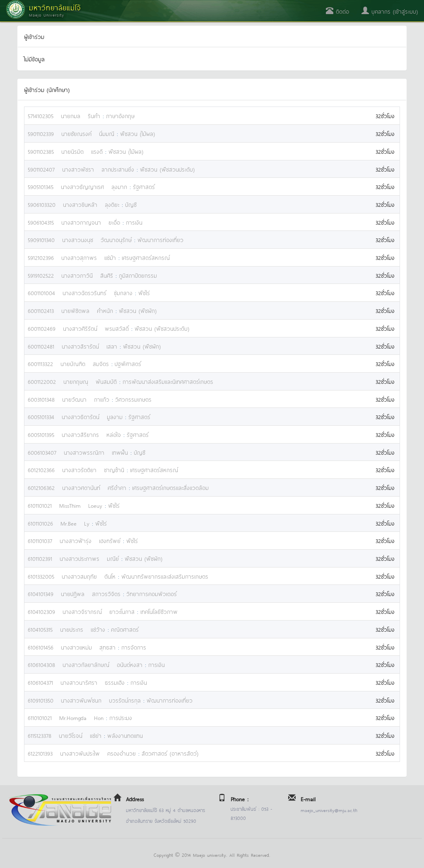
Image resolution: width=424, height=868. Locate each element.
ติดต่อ (337, 11)
